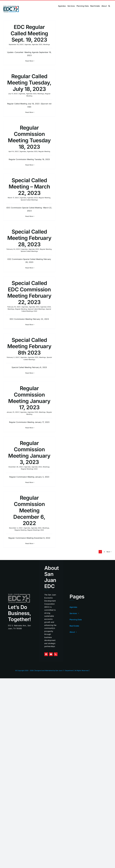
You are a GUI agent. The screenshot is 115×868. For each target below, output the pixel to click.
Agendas (28, 44)
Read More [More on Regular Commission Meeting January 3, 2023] (29, 482)
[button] (109, 6)
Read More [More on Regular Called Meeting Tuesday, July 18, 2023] (29, 112)
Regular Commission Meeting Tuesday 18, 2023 (29, 137)
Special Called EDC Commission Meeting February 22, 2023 (29, 293)
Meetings (47, 44)
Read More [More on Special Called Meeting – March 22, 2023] (29, 216)
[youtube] (51, 654)
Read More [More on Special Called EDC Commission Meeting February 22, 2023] (29, 325)
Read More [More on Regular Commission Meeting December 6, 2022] (29, 543)
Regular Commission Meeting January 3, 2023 (29, 453)
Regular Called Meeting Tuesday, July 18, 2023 (29, 83)
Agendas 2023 (37, 44)
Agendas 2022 (34, 307)
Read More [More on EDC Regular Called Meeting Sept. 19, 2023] (29, 61)
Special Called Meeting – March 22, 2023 (29, 187)
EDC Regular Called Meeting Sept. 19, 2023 (29, 33)
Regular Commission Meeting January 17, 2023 (29, 398)
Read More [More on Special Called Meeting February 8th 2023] (29, 373)
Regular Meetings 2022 (29, 469)
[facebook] (46, 654)
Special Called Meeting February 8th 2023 (29, 346)
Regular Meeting (44, 151)
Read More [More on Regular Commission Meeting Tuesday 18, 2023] (29, 165)
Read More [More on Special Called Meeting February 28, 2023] (29, 268)
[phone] (56, 654)
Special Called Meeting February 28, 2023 (29, 238)
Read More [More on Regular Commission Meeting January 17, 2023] (29, 428)
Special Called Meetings (29, 200)
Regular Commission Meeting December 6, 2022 (29, 510)
